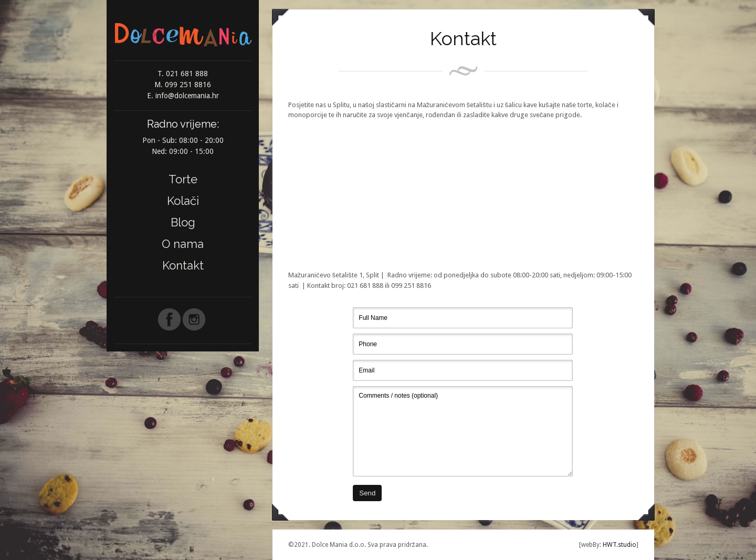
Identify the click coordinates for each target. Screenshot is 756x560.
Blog (183, 222)
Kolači (183, 201)
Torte (183, 179)
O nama (183, 244)
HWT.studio (619, 545)
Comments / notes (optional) (463, 431)
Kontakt (183, 265)
